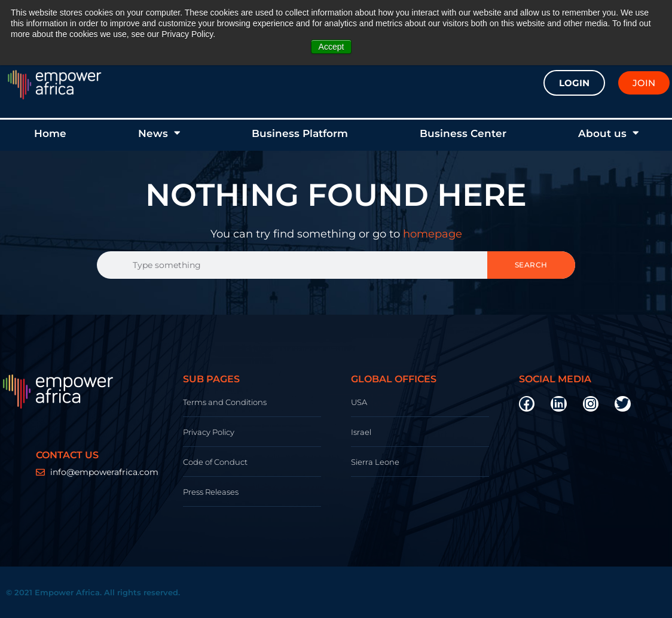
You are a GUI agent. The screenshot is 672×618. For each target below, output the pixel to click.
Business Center (463, 133)
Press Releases (211, 492)
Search (531, 265)
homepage (433, 234)
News (159, 133)
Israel (361, 432)
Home (50, 133)
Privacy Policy (209, 432)
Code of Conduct (215, 462)
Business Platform (300, 133)
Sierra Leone (375, 462)
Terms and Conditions (225, 402)
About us (608, 133)
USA (359, 402)
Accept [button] (332, 47)
